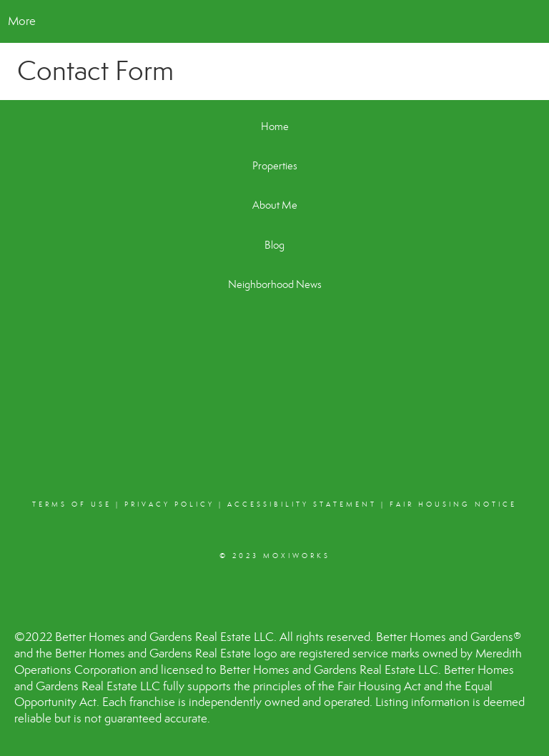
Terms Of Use (72, 504)
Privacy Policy (169, 504)
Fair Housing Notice (453, 504)
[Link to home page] (275, 21)
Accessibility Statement (302, 504)
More (22, 21)
